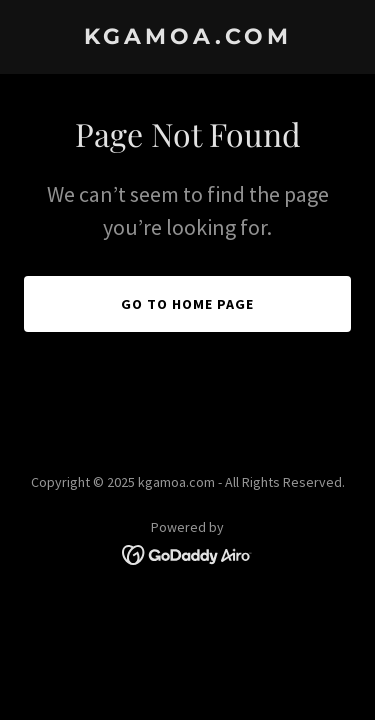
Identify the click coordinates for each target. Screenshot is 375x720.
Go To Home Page (187, 304)
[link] (187, 38)
